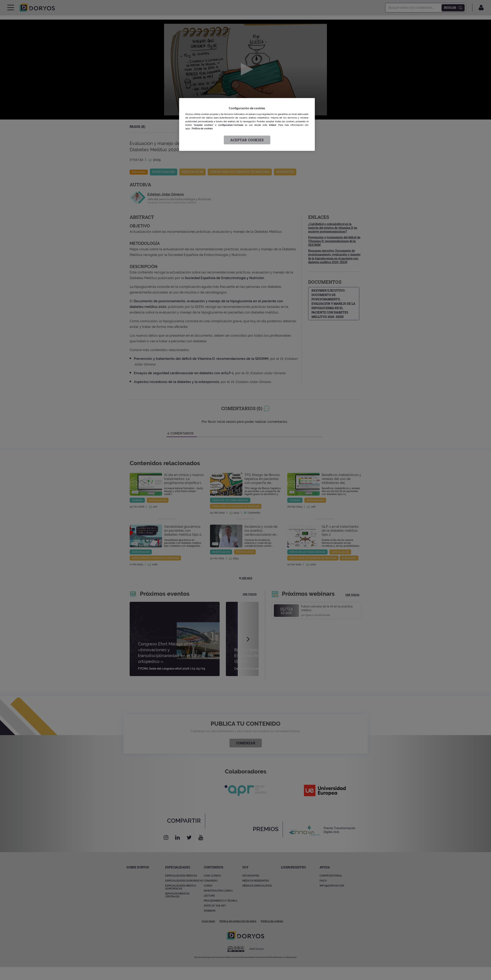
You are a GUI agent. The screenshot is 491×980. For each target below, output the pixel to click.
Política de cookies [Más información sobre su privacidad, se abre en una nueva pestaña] (202, 128)
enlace (273, 125)
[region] (247, 124)
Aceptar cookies (247, 140)
